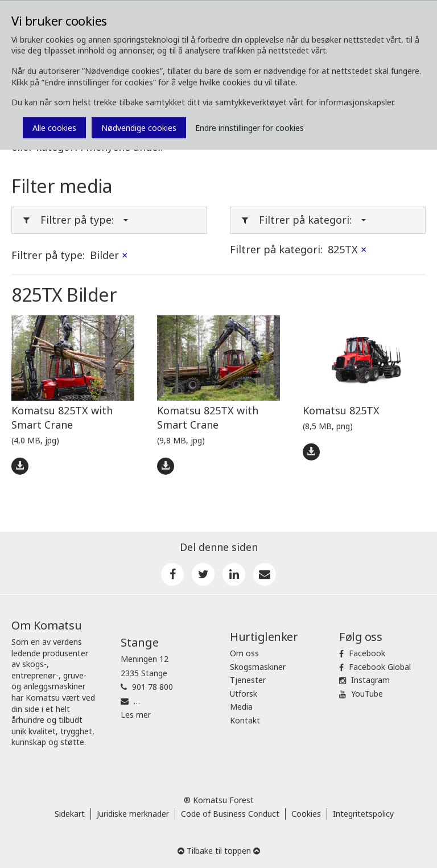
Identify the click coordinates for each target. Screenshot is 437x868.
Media (241, 707)
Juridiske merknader (133, 814)
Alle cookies (54, 128)
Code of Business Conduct (230, 814)
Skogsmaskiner (258, 667)
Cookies (306, 814)
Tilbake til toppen (219, 851)
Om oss (244, 653)
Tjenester (248, 680)
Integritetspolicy (363, 814)
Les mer (136, 715)
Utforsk (244, 694)
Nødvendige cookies (139, 128)
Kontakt (245, 720)
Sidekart (70, 814)
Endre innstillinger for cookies (250, 128)
